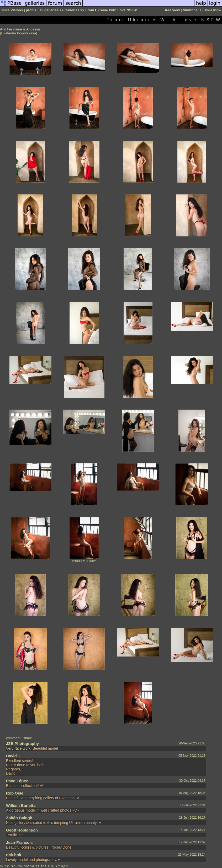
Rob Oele (15, 793)
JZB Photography (22, 743)
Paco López (17, 781)
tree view (172, 10)
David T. (14, 756)
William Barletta (21, 805)
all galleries (49, 10)
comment (13, 738)
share (28, 738)
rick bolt (14, 855)
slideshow (213, 10)
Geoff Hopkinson (22, 830)
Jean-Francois (19, 842)
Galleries (72, 10)
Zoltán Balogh (19, 818)
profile (31, 10)
